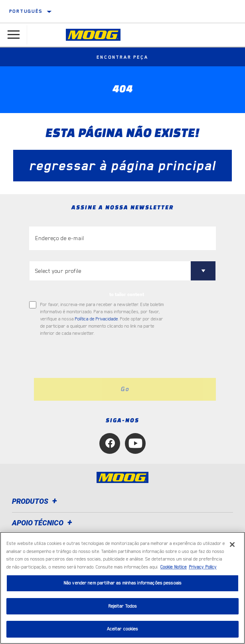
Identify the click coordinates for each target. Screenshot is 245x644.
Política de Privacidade (97, 319)
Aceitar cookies (123, 629)
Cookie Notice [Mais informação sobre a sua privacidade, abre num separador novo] (174, 567)
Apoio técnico (43, 523)
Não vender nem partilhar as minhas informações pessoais (122, 583)
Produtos (36, 501)
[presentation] (96, 358)
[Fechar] (232, 545)
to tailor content (127, 294)
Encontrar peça (122, 57)
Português (26, 11)
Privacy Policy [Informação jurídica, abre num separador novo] (203, 567)
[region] (122, 588)
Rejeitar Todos (123, 606)
